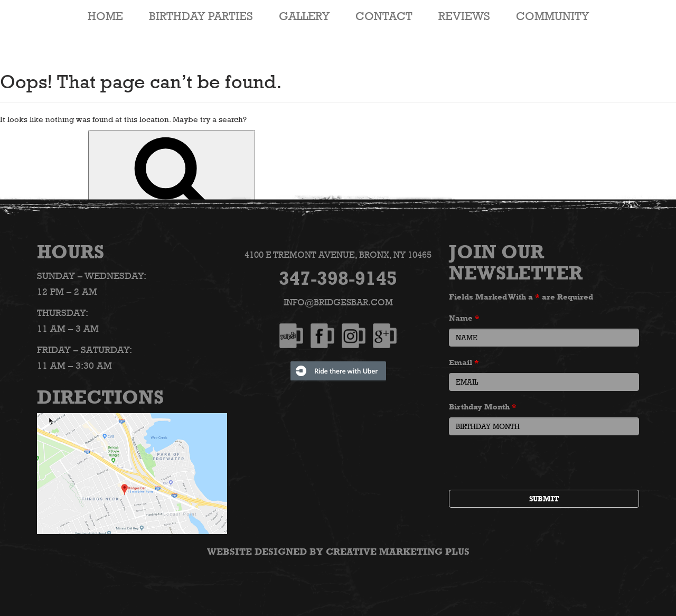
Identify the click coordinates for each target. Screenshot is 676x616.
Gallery (304, 16)
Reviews (464, 16)
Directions (100, 397)
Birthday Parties (201, 16)
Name (464, 318)
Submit (544, 499)
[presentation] (529, 464)
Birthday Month (483, 407)
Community (552, 16)
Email (464, 362)
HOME (105, 16)
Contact (384, 16)
